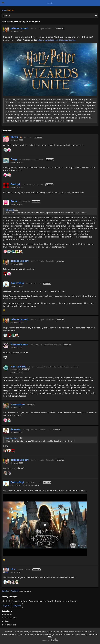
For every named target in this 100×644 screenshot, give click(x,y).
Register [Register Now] (17, 606)
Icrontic (50, 3)
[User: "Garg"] (5, 150)
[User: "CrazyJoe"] (5, 450)
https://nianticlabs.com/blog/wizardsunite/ (57, 40)
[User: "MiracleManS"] (9, 473)
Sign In (5, 591)
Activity (6, 621)
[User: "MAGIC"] (5, 357)
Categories (7, 614)
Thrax (14, 137)
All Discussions (9, 618)
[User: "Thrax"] (6, 139)
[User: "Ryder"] (5, 473)
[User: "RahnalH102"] (13, 251)
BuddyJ (15, 184)
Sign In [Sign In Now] (6, 606)
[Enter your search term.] (50, 15)
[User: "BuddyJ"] (6, 185)
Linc (13, 569)
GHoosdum (18, 404)
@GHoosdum (12, 438)
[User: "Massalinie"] (21, 251)
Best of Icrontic (9, 625)
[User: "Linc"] (6, 570)
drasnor (16, 429)
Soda (14, 201)
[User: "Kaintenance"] (9, 420)
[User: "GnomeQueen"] (6, 346)
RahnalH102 (19, 367)
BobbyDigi (17, 283)
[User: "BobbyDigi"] (6, 284)
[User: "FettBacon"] (17, 582)
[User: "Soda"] (9, 150)
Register (15, 591)
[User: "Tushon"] (17, 251)
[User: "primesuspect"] (6, 30)
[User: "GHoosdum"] (6, 406)
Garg (14, 159)
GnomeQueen (19, 344)
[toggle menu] (3, 3)
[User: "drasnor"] (6, 431)
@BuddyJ (10, 210)
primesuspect (19, 28)
